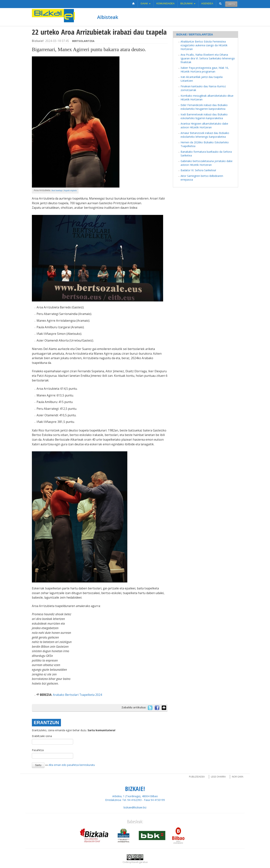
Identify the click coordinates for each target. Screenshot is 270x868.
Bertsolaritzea (83, 41)
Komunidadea (165, 3)
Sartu (231, 4)
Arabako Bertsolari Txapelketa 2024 (77, 695)
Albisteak (108, 17)
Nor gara (238, 777)
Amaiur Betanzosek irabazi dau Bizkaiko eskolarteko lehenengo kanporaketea (205, 135)
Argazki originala (70, 190)
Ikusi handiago (57, 190)
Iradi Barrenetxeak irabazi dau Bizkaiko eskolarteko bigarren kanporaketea (204, 116)
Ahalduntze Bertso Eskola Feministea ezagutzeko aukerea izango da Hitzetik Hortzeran (204, 45)
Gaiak (146, 3)
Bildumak (188, 3)
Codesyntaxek (131, 862)
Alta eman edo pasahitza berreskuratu (72, 765)
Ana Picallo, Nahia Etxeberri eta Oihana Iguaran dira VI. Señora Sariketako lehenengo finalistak (208, 58)
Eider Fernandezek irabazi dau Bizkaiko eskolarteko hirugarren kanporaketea (204, 107)
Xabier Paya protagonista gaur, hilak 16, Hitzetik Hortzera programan (205, 70)
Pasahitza (38, 750)
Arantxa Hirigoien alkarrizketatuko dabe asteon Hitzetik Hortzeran (204, 125)
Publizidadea (197, 777)
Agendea (207, 3)
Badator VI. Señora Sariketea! (198, 170)
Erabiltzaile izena (42, 736)
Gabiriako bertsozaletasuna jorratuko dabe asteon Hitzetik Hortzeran (207, 163)
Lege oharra (218, 777)
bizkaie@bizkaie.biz (135, 807)
